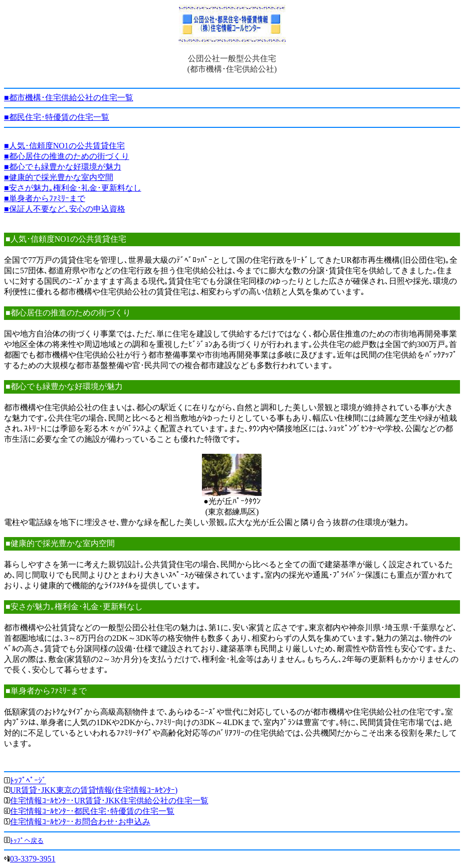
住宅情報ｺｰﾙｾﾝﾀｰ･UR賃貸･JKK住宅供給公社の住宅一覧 (109, 801)
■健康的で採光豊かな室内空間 (59, 177)
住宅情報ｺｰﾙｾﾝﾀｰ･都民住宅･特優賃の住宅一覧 (92, 811)
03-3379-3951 (33, 859)
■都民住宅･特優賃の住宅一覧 (57, 117)
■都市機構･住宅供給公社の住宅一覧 (69, 98)
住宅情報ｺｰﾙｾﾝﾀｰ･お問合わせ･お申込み (80, 822)
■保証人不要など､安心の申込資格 (65, 209)
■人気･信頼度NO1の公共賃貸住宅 (64, 146)
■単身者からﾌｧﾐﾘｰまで (45, 198)
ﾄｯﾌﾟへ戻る (27, 841)
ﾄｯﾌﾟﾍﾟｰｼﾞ (28, 780)
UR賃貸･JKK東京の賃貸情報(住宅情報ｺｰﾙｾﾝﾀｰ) (94, 790)
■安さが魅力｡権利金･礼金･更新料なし (73, 188)
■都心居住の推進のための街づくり (67, 156)
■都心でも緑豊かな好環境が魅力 (63, 167)
